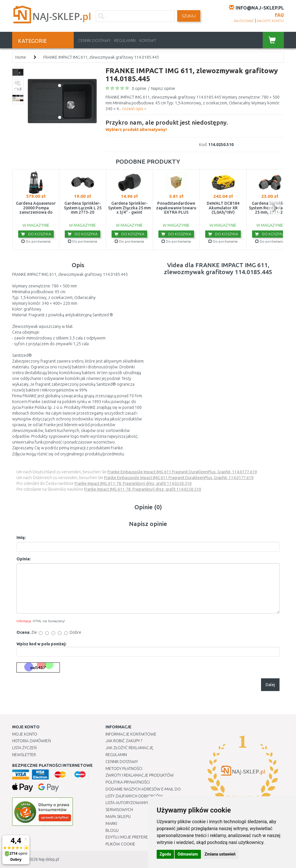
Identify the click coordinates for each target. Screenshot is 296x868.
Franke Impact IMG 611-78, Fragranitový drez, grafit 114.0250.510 (143, 489)
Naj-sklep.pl (49, 859)
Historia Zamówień (32, 741)
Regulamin (125, 40)
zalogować (244, 21)
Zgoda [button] (165, 854)
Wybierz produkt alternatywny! (167, 125)
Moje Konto (25, 734)
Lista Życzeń (24, 748)
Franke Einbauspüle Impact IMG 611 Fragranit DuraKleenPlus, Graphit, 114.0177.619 (182, 472)
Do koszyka (36, 234)
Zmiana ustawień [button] (220, 854)
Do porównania (36, 241)
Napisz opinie (163, 88)
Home (21, 57)
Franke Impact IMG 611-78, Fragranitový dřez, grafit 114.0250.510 (133, 483)
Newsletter (24, 755)
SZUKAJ (189, 16)
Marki (111, 823)
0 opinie (139, 88)
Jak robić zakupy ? (124, 741)
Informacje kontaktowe (131, 734)
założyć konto (270, 21)
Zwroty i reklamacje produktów (140, 775)
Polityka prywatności (128, 782)
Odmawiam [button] (188, 854)
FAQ (279, 15)
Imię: (21, 538)
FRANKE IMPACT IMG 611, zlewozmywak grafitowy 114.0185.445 (101, 57)
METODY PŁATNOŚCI (124, 769)
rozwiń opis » (134, 109)
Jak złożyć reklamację (129, 748)
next (274, 208)
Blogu (112, 830)
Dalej (270, 685)
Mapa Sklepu (118, 817)
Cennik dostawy (94, 40)
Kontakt (148, 40)
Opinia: (24, 559)
